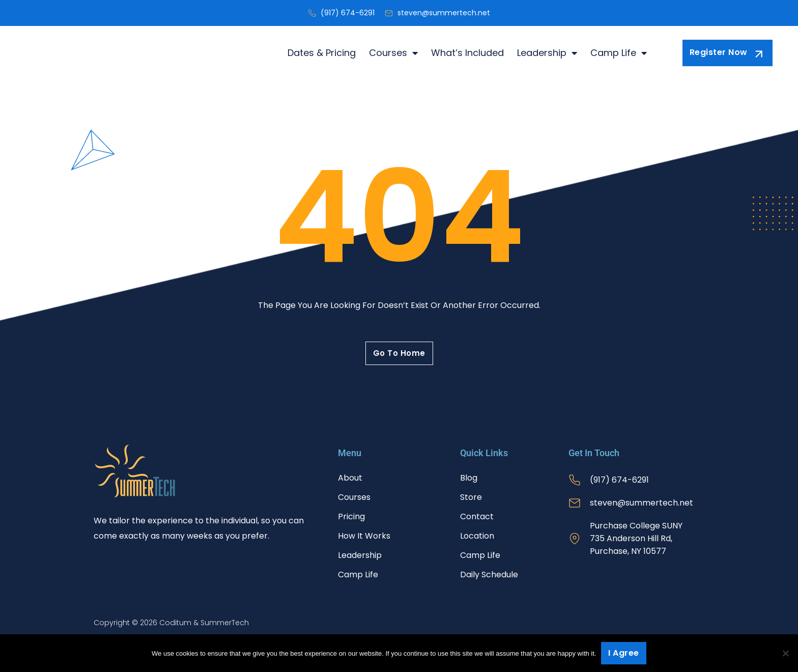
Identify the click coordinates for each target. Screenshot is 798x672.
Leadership (547, 53)
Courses (393, 53)
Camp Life (619, 53)
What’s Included (467, 53)
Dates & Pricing (322, 53)
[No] (785, 653)
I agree (624, 653)
